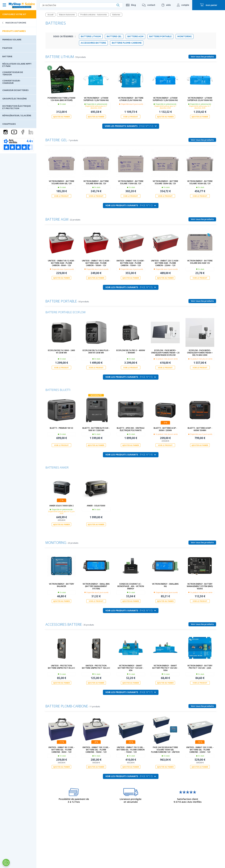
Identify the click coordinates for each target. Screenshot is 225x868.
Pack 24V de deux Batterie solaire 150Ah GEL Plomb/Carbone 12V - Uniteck (165, 750)
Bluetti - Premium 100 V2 (61, 428)
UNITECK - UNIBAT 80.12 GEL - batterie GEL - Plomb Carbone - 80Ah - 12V (62, 750)
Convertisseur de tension (13, 73)
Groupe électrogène (15, 99)
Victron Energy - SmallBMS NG (165, 585)
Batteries (116, 15)
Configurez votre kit (14, 14)
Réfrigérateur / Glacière (17, 115)
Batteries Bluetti (58, 390)
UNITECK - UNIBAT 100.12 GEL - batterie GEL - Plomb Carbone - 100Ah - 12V (96, 750)
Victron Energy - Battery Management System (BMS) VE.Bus (200, 586)
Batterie (7, 56)
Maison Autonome (13, 23)
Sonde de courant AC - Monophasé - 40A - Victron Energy (131, 586)
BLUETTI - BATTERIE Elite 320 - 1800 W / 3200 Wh (96, 429)
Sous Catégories (64, 36)
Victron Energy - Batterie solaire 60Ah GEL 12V (62, 182)
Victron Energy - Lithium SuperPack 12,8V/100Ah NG (96, 99)
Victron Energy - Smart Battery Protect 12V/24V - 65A (131, 668)
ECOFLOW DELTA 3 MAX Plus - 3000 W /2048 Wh (96, 352)
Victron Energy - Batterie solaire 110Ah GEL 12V (131, 182)
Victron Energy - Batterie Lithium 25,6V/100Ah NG (131, 99)
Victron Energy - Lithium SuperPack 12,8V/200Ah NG (165, 99)
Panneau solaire (12, 40)
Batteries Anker (57, 467)
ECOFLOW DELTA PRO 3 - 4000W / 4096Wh (131, 352)
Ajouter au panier (62, 117)
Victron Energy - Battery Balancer (62, 585)
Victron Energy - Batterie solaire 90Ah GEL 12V (96, 182)
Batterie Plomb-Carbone (127, 43)
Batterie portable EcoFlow (66, 312)
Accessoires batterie (93, 43)
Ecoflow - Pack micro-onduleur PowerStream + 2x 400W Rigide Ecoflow (165, 353)
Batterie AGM (135, 36)
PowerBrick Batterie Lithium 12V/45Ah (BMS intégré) (61, 99)
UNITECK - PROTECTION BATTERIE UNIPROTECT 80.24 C (61, 667)
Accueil (50, 15)
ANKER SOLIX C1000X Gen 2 (61, 506)
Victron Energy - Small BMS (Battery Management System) (96, 586)
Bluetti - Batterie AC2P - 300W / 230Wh (165, 429)
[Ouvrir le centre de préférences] (6, 863)
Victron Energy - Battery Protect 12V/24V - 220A (200, 667)
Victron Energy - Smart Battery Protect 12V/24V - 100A (165, 668)
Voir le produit (131, 117)
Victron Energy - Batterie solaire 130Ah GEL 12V (165, 182)
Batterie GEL (114, 36)
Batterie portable (160, 36)
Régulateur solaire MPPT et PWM (17, 65)
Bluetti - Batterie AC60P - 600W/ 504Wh (200, 429)
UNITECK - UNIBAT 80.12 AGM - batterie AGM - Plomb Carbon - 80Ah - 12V (62, 263)
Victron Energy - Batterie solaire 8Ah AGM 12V (200, 262)
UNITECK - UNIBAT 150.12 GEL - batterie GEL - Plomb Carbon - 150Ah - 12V (131, 750)
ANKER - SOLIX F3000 (96, 506)
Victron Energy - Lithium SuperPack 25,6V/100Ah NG (200, 99)
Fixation (7, 48)
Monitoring (185, 36)
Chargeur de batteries (15, 90)
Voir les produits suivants (131, 126)
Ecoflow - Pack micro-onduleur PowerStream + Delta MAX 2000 (200, 353)
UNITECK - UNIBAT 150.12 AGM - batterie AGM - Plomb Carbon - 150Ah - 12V (131, 263)
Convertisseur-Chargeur (11, 82)
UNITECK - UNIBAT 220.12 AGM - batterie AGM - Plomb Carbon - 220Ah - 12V (165, 263)
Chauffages (9, 124)
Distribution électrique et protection (17, 107)
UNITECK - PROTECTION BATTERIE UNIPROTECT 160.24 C (96, 667)
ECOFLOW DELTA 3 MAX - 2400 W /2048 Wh (61, 352)
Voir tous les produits (202, 57)
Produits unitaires (14, 31)
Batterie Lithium (91, 36)
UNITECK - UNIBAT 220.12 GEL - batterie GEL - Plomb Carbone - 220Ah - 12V (200, 750)
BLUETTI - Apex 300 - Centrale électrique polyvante (131, 429)
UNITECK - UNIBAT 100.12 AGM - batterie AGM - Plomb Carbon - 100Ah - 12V (96, 263)
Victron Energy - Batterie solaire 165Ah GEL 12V (200, 182)
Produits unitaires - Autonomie (94, 15)
